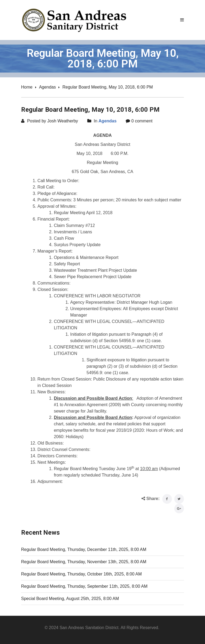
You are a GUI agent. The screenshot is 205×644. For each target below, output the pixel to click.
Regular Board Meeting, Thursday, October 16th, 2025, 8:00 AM (81, 574)
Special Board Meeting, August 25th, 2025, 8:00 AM (70, 599)
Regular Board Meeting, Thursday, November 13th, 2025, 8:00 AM (84, 562)
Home (27, 87)
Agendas (47, 87)
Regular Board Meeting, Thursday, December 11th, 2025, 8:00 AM (84, 549)
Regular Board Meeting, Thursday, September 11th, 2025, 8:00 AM (84, 586)
